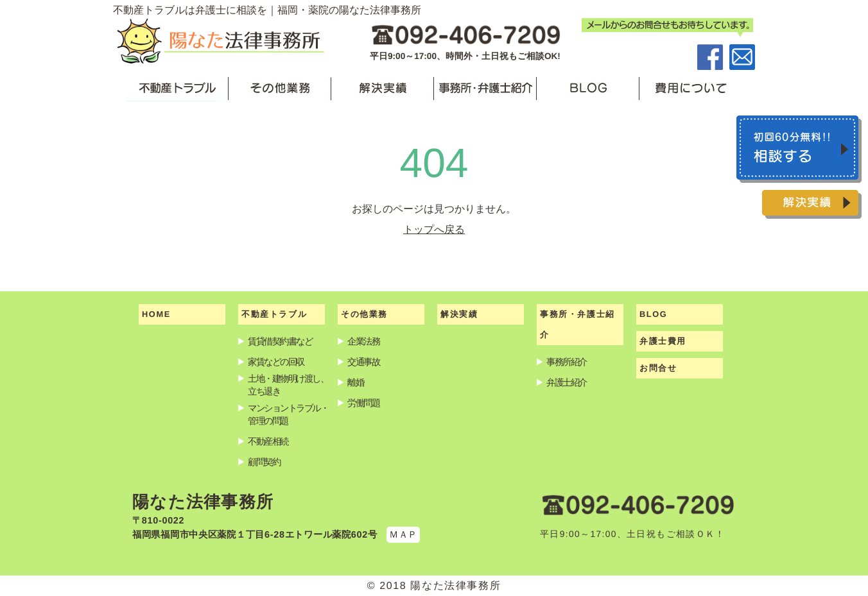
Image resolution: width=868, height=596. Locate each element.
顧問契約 (264, 462)
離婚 (355, 382)
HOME (156, 314)
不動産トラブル (274, 314)
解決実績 (459, 314)
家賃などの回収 (276, 362)
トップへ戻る (434, 229)
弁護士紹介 (567, 382)
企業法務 (363, 341)
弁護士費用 (663, 341)
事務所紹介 (567, 362)
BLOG (653, 314)
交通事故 (363, 362)
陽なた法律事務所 (203, 502)
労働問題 (363, 403)
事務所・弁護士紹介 (577, 324)
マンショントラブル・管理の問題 (288, 414)
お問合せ (658, 368)
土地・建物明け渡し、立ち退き (288, 385)
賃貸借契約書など (280, 341)
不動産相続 (268, 441)
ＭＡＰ (403, 534)
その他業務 (364, 314)
